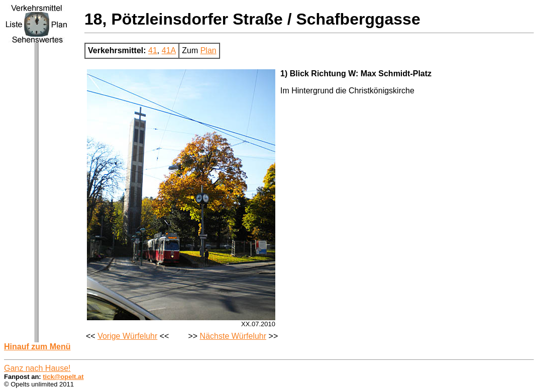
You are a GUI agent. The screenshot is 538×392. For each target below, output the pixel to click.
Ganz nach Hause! (37, 368)
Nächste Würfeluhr (233, 336)
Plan (208, 50)
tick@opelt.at (63, 377)
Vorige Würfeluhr (127, 336)
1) (284, 74)
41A (169, 50)
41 (153, 50)
